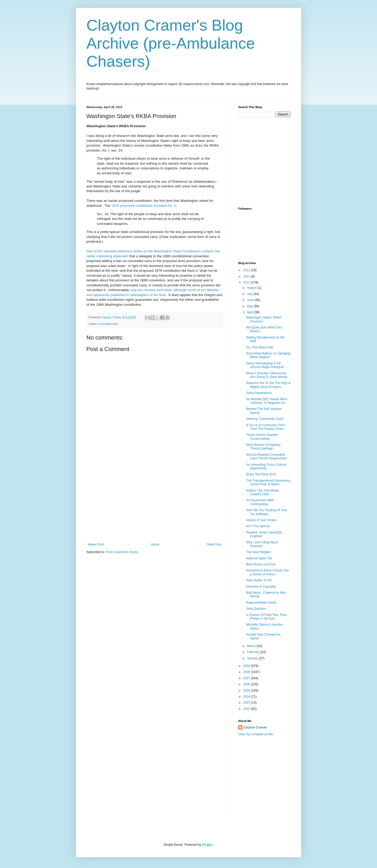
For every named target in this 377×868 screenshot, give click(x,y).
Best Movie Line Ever (261, 564)
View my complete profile (256, 734)
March (252, 646)
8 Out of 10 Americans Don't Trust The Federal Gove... (266, 427)
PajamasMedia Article (261, 603)
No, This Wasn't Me (260, 347)
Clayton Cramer (255, 727)
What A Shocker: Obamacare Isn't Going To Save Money (267, 375)
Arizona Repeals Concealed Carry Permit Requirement (266, 457)
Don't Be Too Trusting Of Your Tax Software (267, 512)
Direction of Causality (261, 587)
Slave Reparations (259, 393)
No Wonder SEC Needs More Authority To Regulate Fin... (267, 401)
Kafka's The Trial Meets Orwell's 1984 (262, 492)
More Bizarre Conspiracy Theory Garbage (263, 447)
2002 (247, 709)
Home (155, 544)
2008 (247, 672)
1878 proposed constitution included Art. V (144, 206)
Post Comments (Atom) (122, 552)
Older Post (214, 544)
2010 (247, 282)
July (250, 294)
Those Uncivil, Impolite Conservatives (262, 437)
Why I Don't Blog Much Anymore (262, 544)
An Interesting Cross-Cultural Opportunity (266, 466)
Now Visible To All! (259, 580)
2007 (247, 678)
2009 (247, 666)
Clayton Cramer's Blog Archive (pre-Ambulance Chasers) (171, 43)
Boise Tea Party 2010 (261, 474)
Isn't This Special (258, 526)
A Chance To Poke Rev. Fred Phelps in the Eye (266, 617)
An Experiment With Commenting (260, 502)
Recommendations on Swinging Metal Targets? (268, 355)
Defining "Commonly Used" (265, 419)
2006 (247, 684)
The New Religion (259, 552)
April (250, 312)
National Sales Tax (259, 558)
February (254, 652)
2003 (247, 703)
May (250, 306)
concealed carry (108, 324)
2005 (247, 691)
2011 (247, 276)
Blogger (207, 845)
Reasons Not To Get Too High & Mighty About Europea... (268, 385)
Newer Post (96, 544)
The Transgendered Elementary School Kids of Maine (268, 482)
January (253, 658)
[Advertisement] (154, 503)
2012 (247, 270)
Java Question (256, 609)
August (252, 288)
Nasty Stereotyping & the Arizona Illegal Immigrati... (266, 365)
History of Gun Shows (261, 520)
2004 (247, 697)
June (251, 300)
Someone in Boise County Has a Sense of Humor (267, 572)
